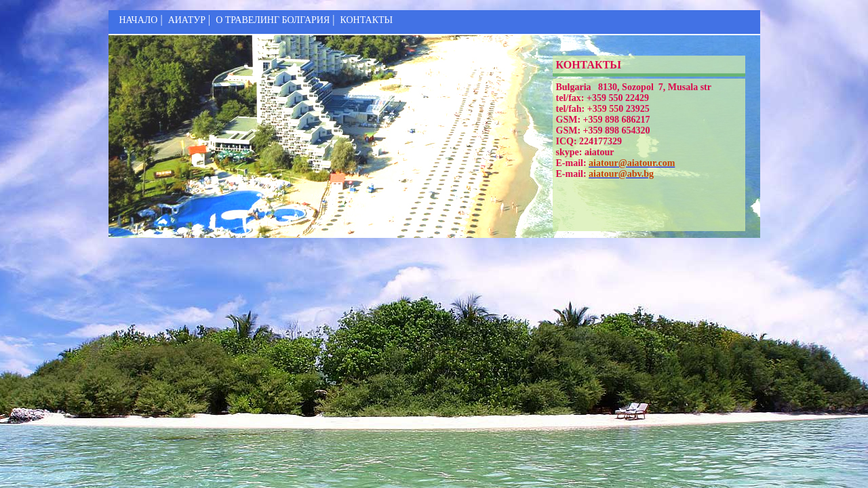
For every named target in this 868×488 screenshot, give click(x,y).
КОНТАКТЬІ (366, 20)
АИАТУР (187, 20)
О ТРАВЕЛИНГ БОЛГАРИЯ (273, 20)
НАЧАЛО (139, 20)
